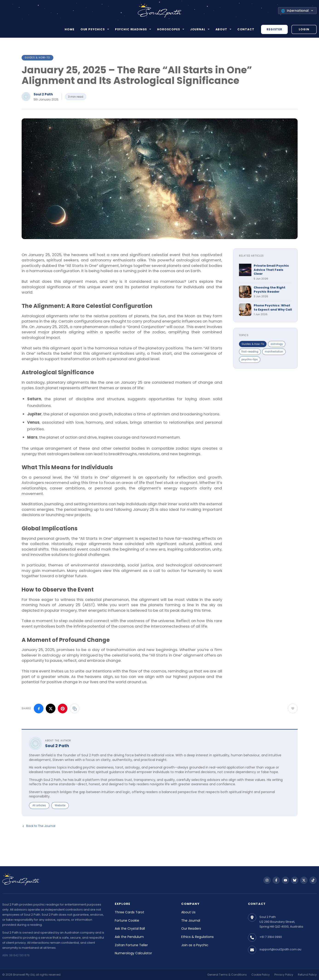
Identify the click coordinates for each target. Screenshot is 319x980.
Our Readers (191, 929)
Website (60, 805)
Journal (198, 29)
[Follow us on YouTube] (285, 880)
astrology (277, 344)
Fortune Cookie (127, 920)
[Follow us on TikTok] (313, 880)
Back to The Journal (39, 826)
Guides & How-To (37, 58)
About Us (188, 912)
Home (69, 29)
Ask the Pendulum (129, 937)
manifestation (274, 351)
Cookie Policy (261, 975)
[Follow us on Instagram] (267, 880)
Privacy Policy (284, 975)
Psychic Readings (131, 29)
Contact (246, 29)
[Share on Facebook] (39, 709)
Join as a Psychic (195, 945)
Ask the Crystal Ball (130, 929)
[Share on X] (51, 709)
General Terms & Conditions (227, 975)
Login (304, 29)
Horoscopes (168, 29)
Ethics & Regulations (197, 937)
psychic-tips (250, 359)
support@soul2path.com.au (280, 949)
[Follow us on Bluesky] (295, 880)
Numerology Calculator (133, 953)
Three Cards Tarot (129, 912)
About (221, 29)
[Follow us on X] (304, 880)
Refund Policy (307, 975)
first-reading (250, 351)
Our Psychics (93, 29)
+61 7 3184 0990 (271, 937)
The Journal (191, 920)
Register (274, 29)
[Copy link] (75, 709)
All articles (39, 805)
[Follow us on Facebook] (276, 880)
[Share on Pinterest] (63, 709)
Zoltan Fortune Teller (131, 945)
